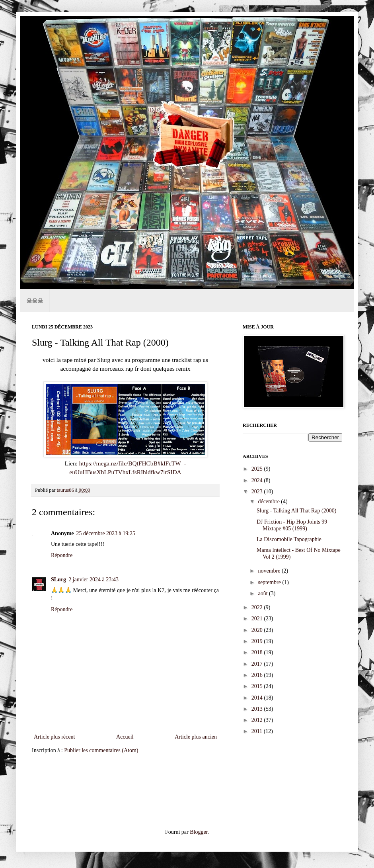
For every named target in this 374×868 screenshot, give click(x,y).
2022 (258, 607)
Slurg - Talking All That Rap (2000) (296, 511)
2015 (258, 686)
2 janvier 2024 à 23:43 (93, 580)
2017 (258, 664)
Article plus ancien (196, 737)
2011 (258, 731)
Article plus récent (54, 737)
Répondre (62, 555)
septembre (270, 582)
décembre (269, 501)
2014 (258, 698)
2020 (258, 630)
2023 (258, 492)
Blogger (199, 832)
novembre (270, 571)
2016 (258, 675)
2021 (258, 619)
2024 (258, 480)
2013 (258, 709)
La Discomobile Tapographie (289, 539)
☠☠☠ (35, 300)
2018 (258, 652)
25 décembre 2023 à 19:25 (106, 533)
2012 (258, 720)
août (263, 593)
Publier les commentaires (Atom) (101, 750)
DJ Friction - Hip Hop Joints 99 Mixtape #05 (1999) (292, 525)
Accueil (125, 737)
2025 (258, 469)
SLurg (58, 580)
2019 (258, 641)
